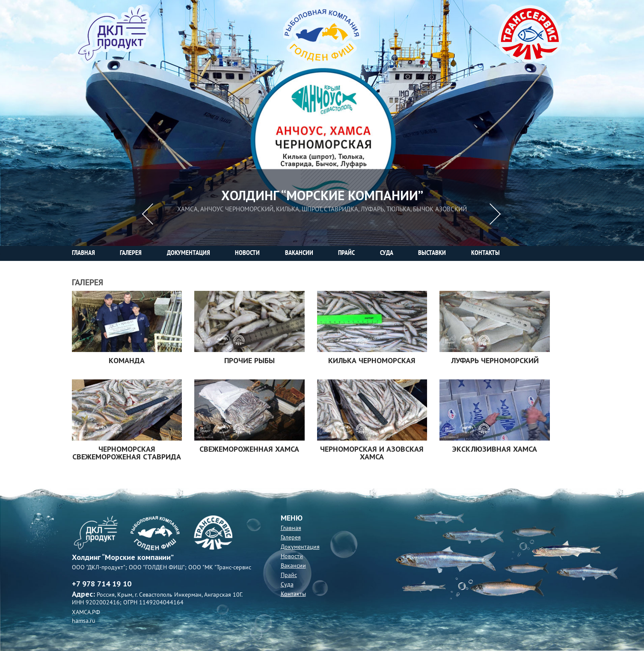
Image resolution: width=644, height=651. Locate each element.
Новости (292, 556)
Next (496, 214)
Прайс (289, 575)
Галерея (291, 537)
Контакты (293, 594)
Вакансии (293, 566)
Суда (287, 584)
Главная (291, 528)
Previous (148, 214)
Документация (300, 547)
